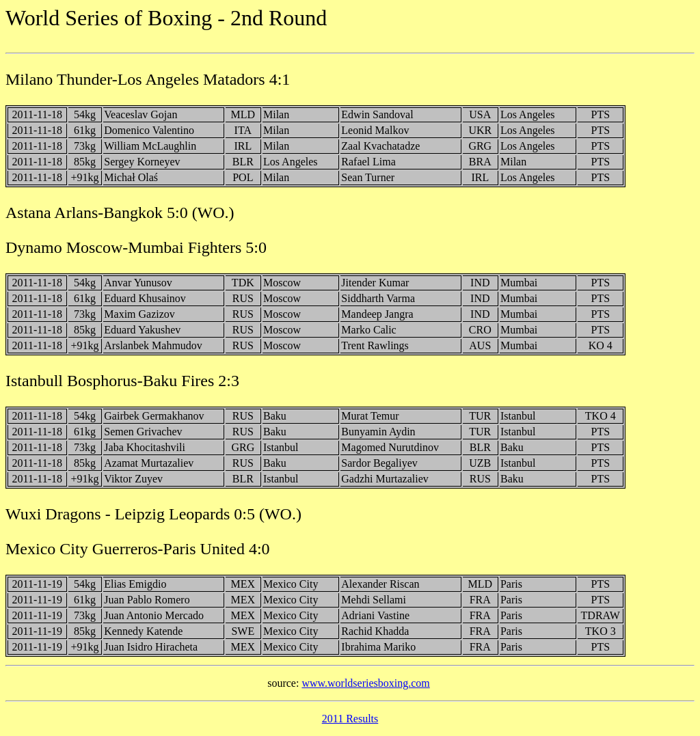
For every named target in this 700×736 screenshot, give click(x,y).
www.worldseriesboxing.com (365, 683)
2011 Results (350, 719)
